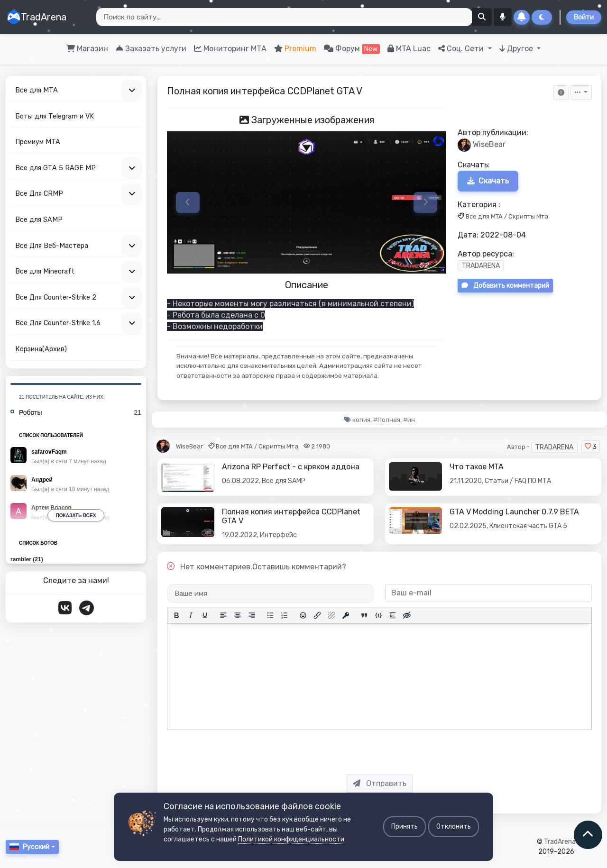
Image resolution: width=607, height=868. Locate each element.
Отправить (380, 783)
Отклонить (454, 827)
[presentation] (387, 749)
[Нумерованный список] (285, 615)
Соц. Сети (462, 49)
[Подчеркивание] (205, 615)
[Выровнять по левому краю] (223, 615)
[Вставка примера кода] (378, 615)
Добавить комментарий (505, 286)
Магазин (87, 49)
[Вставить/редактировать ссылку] (317, 615)
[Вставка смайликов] (303, 615)
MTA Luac (409, 49)
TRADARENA (481, 266)
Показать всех (76, 516)
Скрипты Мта (528, 216)
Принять (405, 827)
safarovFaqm (49, 452)
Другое (517, 49)
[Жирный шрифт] (176, 615)
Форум (352, 49)
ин (411, 420)
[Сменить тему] (542, 17)
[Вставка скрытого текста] (407, 615)
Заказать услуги (151, 49)
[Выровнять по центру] (238, 615)
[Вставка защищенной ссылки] (346, 615)
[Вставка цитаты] (364, 615)
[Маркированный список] (270, 615)
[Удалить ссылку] (331, 615)
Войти (584, 17)
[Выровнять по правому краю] (252, 615)
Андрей (42, 480)
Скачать (488, 181)
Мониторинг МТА (230, 49)
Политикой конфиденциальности (291, 839)
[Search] (284, 17)
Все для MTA (484, 216)
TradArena (37, 17)
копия (361, 420)
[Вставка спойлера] (393, 615)
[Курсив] (191, 615)
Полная (389, 420)
